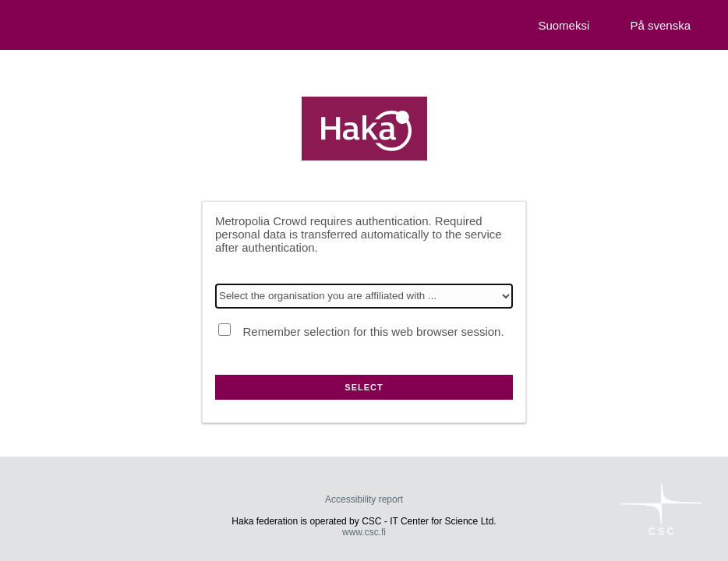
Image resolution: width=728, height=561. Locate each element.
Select (364, 387)
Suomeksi (564, 25)
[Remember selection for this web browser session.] (224, 330)
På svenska (660, 25)
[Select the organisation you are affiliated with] (364, 296)
